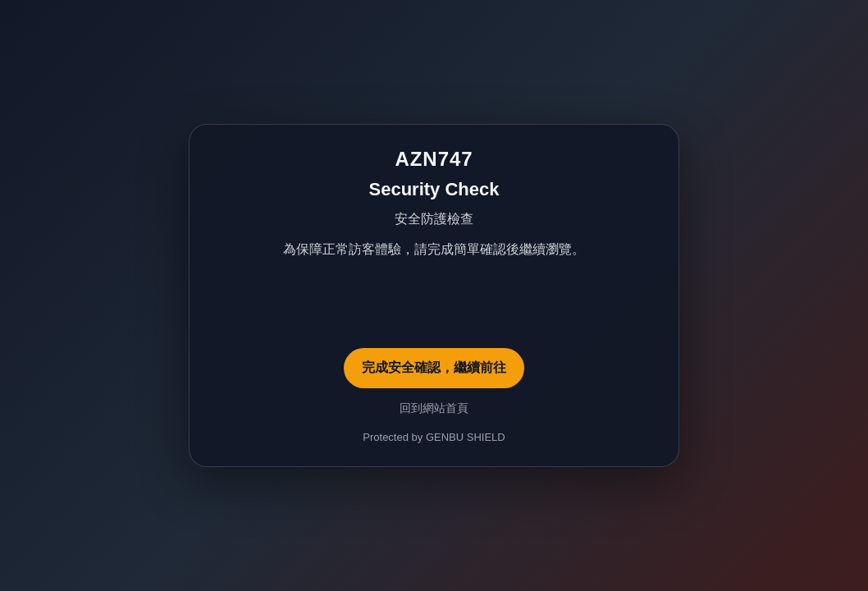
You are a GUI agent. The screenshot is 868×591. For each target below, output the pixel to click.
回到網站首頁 (434, 408)
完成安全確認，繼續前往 (434, 367)
